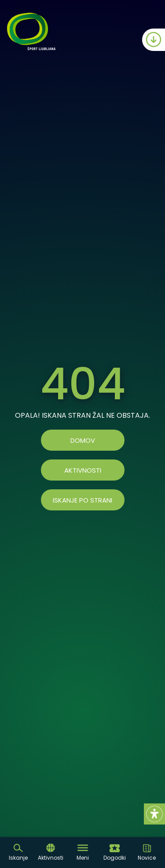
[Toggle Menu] (83, 848)
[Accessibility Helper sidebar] (154, 814)
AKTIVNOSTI (83, 470)
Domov (83, 440)
